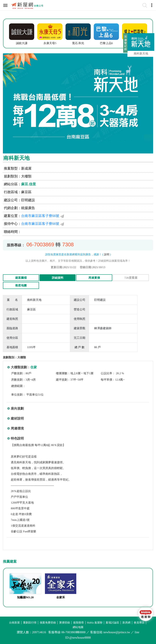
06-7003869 (40, 245)
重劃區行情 (30, 623)
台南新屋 (14, 623)
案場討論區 (112, 623)
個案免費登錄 (48, 623)
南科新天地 (141, 54)
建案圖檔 (21, 278)
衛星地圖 (21, 285)
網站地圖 (78, 627)
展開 (125, 45)
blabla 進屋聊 (95, 623)
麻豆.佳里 (29, 184)
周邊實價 (94, 278)
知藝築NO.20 (25, 597)
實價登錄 (65, 623)
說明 (107, 254)
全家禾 (61, 597)
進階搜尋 (78, 623)
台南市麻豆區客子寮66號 (40, 216)
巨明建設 (28, 200)
